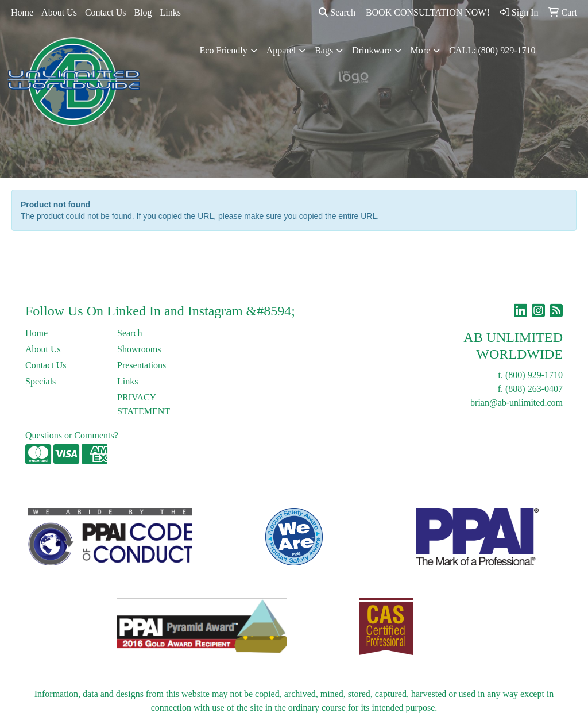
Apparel (281, 50)
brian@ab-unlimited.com (517, 403)
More (421, 50)
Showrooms (139, 349)
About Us (59, 12)
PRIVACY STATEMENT (144, 404)
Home (22, 12)
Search (337, 12)
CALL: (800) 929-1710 (492, 50)
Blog (143, 12)
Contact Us (106, 12)
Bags (324, 50)
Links (171, 12)
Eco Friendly (224, 50)
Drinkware (372, 50)
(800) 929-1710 (534, 375)
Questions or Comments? (72, 435)
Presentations (142, 365)
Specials (40, 381)
